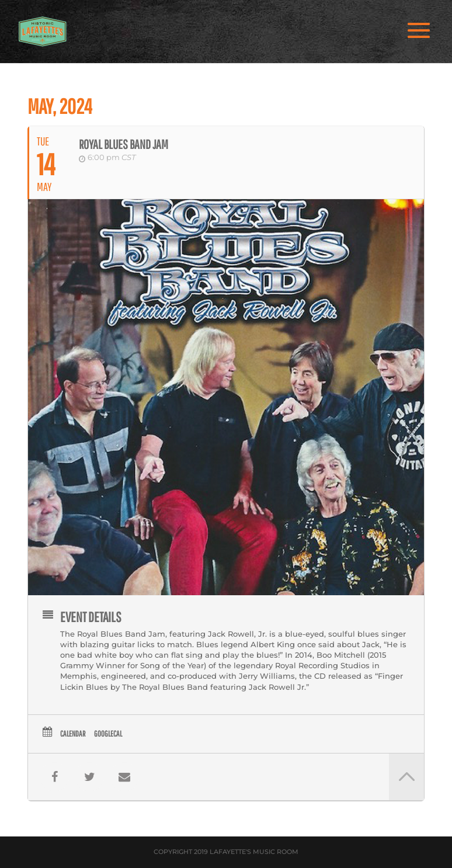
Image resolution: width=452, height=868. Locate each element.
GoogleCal (108, 734)
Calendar (73, 734)
